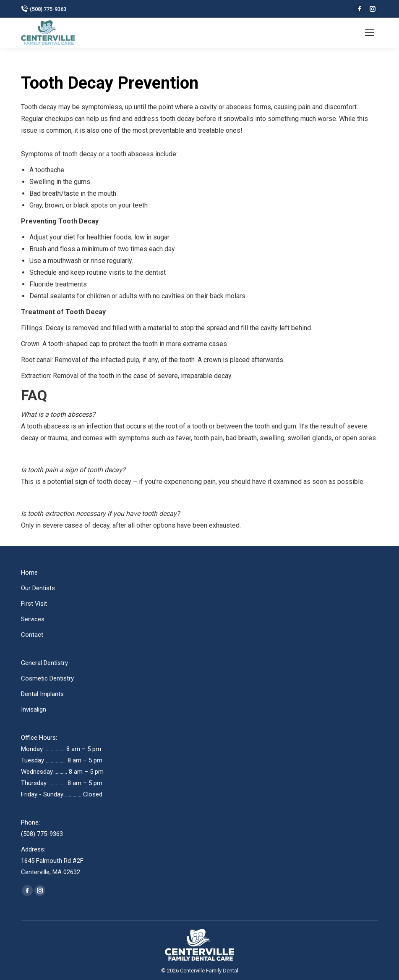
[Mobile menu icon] (370, 33)
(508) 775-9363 (44, 9)
